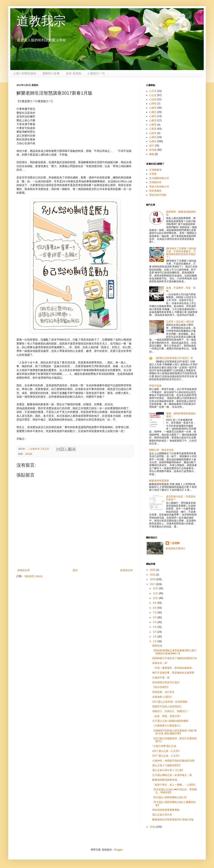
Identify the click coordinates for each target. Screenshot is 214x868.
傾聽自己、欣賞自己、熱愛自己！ (171, 711)
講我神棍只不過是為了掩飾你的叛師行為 (174, 658)
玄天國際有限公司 (159, 178)
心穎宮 (153, 129)
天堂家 (153, 174)
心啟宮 (153, 108)
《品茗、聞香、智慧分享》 (167, 716)
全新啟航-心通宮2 (162, 697)
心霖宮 (153, 137)
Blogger (118, 850)
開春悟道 (157, 646)
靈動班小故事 (51, 73)
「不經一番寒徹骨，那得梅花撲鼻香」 (173, 668)
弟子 (152, 146)
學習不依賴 (155, 386)
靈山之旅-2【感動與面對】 (167, 765)
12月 (156, 588)
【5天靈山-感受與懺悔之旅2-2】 (170, 797)
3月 (155, 632)
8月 (155, 608)
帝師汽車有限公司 (159, 187)
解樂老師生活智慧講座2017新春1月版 (173, 820)
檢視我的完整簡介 (176, 548)
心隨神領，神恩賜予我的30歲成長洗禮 (173, 761)
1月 (155, 641)
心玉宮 (153, 95)
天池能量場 (155, 170)
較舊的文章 (127, 570)
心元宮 (153, 91)
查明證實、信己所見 (163, 692)
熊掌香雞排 (155, 191)
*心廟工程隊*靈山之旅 (164, 746)
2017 (153, 584)
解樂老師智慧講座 (159, 481)
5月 (155, 622)
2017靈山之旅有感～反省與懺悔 (170, 702)
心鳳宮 (153, 121)
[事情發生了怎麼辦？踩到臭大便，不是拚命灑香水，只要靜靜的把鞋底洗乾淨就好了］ (181, 253)
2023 (153, 570)
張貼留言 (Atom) (33, 576)
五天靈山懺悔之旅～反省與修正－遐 (172, 775)
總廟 (152, 154)
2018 (153, 579)
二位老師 (175, 543)
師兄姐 (29, 454)
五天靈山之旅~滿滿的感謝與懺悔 (170, 721)
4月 (155, 627)
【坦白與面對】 (161, 687)
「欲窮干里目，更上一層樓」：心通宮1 (174, 785)
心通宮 (153, 112)
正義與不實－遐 (161, 678)
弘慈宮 (153, 141)
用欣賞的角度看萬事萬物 (166, 810)
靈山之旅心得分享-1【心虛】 (168, 770)
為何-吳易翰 (74, 73)
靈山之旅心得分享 (162, 815)
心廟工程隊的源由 (25, 73)
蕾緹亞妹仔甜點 (158, 195)
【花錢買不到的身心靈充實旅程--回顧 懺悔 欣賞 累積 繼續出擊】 (174, 732)
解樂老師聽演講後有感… (166, 780)
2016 (153, 827)
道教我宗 (41, 21)
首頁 (75, 570)
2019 (153, 575)
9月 (155, 603)
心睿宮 (153, 116)
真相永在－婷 (160, 663)
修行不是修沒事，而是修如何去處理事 (173, 673)
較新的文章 (24, 570)
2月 (155, 637)
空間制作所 (155, 182)
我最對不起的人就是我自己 (167, 706)
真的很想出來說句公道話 (166, 682)
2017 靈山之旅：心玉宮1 (166, 756)
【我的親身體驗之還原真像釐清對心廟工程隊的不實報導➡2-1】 (174, 652)
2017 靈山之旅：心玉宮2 (166, 751)
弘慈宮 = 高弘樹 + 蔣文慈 (180, 322)
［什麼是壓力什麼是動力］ (167, 726)
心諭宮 (153, 133)
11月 (156, 593)
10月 (156, 598)
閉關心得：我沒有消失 (162, 450)
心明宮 (153, 104)
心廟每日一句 (96, 73)
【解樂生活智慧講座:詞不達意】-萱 (174, 358)
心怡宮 (153, 100)
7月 (155, 613)
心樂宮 (153, 125)
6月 (155, 617)
